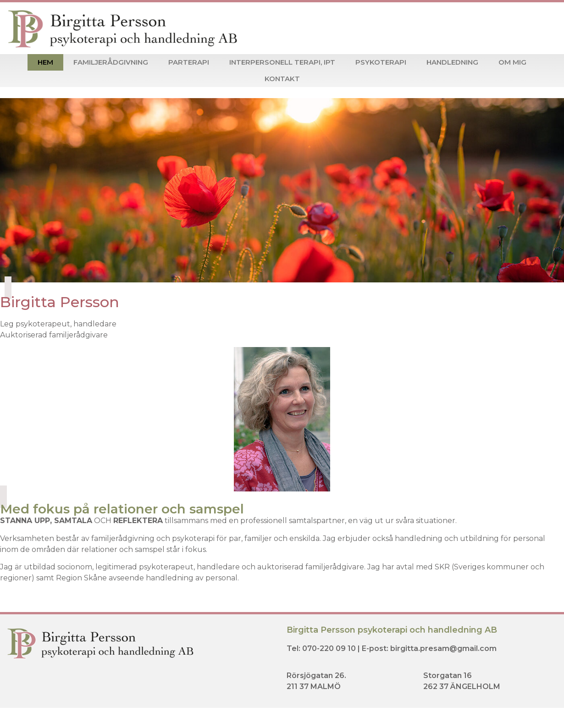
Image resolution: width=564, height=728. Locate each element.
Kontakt (282, 79)
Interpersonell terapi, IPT (282, 62)
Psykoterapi (381, 62)
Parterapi (189, 62)
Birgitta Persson (60, 302)
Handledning (452, 62)
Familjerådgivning (111, 62)
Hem (45, 62)
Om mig (512, 62)
